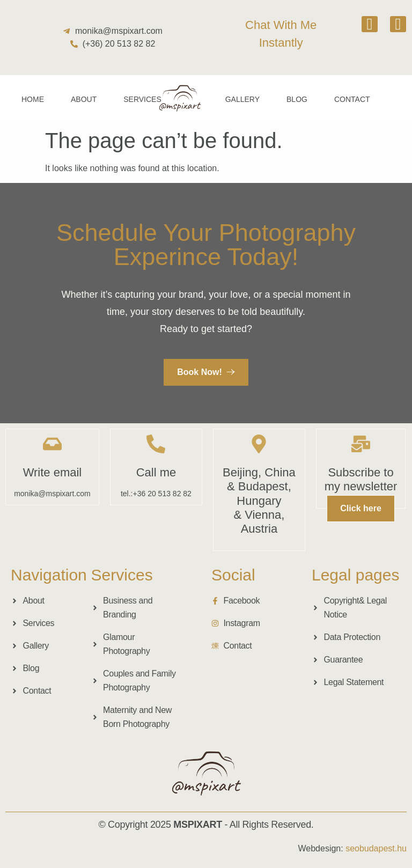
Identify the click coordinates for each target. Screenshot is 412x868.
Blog (297, 99)
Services (142, 99)
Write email (53, 472)
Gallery (242, 99)
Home (33, 99)
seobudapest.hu (376, 848)
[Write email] (52, 444)
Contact (352, 99)
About (84, 99)
